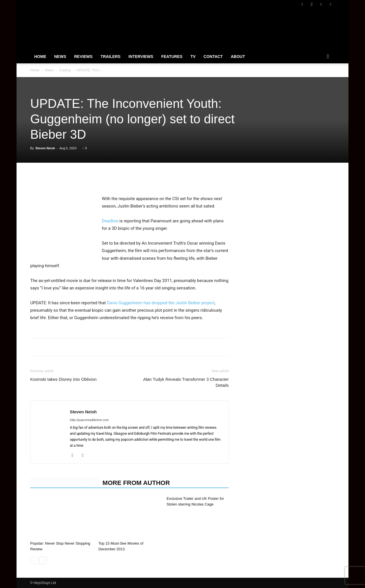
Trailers (111, 57)
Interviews (141, 57)
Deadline (110, 221)
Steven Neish (45, 148)
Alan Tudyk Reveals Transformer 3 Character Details (186, 382)
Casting (65, 70)
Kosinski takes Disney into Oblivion (63, 379)
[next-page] (43, 560)
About (238, 57)
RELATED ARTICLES (65, 483)
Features (172, 57)
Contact (213, 57)
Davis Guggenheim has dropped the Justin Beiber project (161, 303)
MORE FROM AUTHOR (136, 483)
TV (193, 57)
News (60, 57)
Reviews (83, 57)
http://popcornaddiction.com (89, 420)
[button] (328, 57)
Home (40, 57)
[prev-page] (34, 560)
